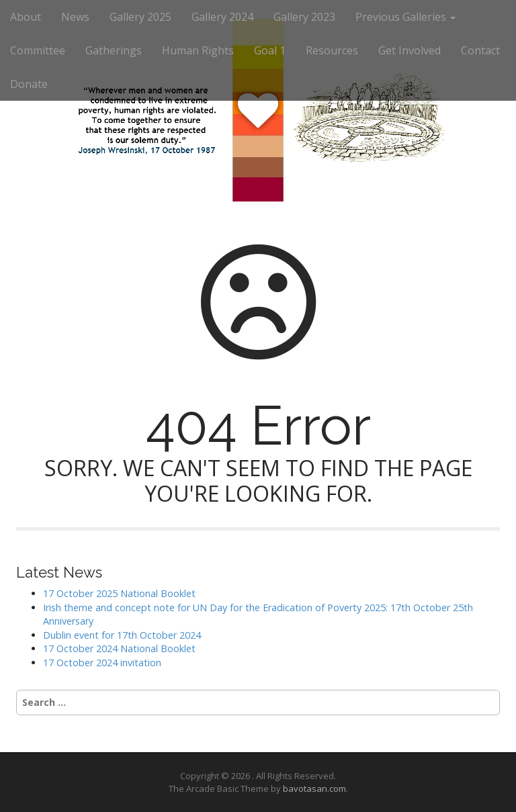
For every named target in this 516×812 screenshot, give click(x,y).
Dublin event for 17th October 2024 (122, 635)
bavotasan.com (314, 788)
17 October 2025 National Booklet (119, 593)
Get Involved (410, 50)
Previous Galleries (405, 17)
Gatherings (114, 50)
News (75, 17)
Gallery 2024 (222, 17)
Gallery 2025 (140, 17)
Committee (38, 50)
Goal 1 (270, 50)
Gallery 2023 (304, 17)
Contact (480, 50)
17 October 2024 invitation (102, 663)
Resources (332, 50)
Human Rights (198, 50)
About (26, 17)
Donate (29, 84)
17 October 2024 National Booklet (119, 648)
